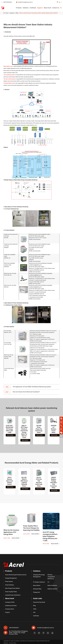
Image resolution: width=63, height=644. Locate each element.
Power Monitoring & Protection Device (16, 575)
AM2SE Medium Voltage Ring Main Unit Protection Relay (54, 483)
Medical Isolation (52, 589)
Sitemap (6, 643)
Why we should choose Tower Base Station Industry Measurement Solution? (39, 13)
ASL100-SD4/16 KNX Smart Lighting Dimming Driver (24, 482)
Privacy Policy (13, 643)
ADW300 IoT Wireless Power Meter (54, 429)
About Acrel (47, 8)
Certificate (33, 8)
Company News (10, 609)
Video (35, 609)
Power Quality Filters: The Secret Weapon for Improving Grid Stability (31, 528)
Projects (7, 612)
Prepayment (37, 592)
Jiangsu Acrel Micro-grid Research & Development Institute (25, 641)
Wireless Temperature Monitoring (51, 577)
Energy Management (11, 578)
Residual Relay (37, 589)
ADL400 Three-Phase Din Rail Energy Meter (39, 429)
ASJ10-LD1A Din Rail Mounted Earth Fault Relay (39, 482)
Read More (11, 435)
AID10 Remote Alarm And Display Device (9, 481)
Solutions (26, 8)
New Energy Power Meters (12, 588)
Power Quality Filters (11, 592)
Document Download (39, 602)
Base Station (37, 585)
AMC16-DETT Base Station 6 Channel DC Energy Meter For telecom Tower (24, 432)
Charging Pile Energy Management (39, 576)
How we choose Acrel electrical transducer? (26, 392)
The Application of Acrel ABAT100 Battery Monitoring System (32, 387)
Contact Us (56, 8)
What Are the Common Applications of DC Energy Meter (11, 532)
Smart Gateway (9, 585)
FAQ (34, 612)
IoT (48, 582)
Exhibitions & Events (11, 606)
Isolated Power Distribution (13, 595)
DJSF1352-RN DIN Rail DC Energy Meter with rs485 (9, 429)
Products (19, 8)
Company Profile (10, 602)
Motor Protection (52, 585)
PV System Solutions (39, 582)
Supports (40, 8)
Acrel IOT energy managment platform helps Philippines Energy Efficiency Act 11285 (50, 536)
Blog (17, 13)
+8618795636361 (7, 2)
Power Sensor (9, 581)
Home (7, 13)
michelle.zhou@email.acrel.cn (24, 2)
